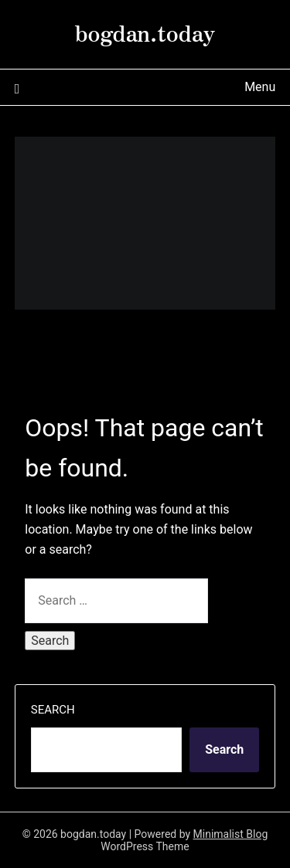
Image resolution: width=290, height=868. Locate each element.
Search (53, 710)
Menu (260, 87)
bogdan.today (145, 32)
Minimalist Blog (231, 834)
